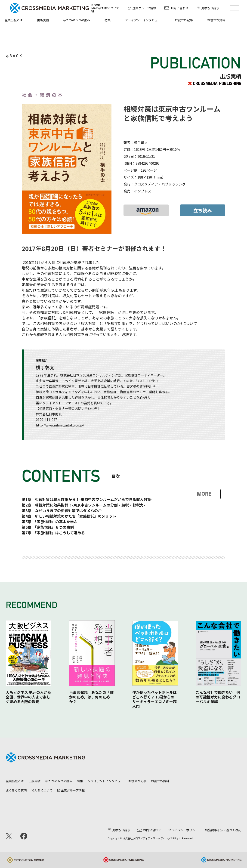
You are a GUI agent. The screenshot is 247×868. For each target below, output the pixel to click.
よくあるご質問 (16, 790)
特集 (108, 20)
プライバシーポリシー (183, 830)
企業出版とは (14, 20)
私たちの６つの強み (77, 20)
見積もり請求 (208, 8)
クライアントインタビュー (143, 20)
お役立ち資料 (216, 20)
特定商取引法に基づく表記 (223, 830)
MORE (204, 494)
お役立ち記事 (184, 20)
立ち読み (203, 210)
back (16, 56)
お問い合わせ (176, 8)
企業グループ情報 (142, 8)
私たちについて (109, 8)
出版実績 (43, 20)
